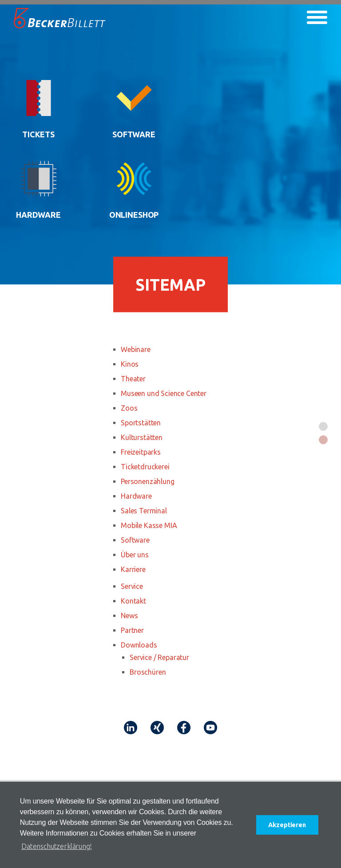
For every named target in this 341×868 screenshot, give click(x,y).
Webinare (136, 349)
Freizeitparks (141, 452)
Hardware (136, 496)
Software (135, 540)
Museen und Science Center (164, 393)
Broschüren (148, 672)
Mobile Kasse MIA (149, 525)
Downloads (139, 645)
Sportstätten (141, 423)
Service (132, 586)
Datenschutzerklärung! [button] (57, 846)
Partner (132, 630)
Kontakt (133, 601)
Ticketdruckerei (145, 467)
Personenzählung (148, 481)
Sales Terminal (144, 511)
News (129, 616)
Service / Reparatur (159, 657)
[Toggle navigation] (317, 17)
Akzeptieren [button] (287, 825)
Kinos (130, 364)
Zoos (129, 408)
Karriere (133, 569)
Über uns (135, 555)
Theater (133, 379)
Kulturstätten (142, 437)
